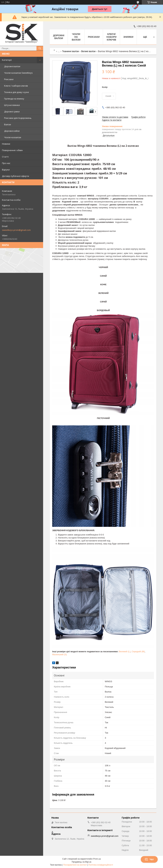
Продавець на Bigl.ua (81, 862)
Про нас (6, 163)
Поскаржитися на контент (75, 865)
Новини (6, 144)
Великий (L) (125, 651)
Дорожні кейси (12, 131)
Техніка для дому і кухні (16, 92)
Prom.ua (97, 859)
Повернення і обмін (12, 150)
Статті (5, 157)
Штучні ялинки (12, 105)
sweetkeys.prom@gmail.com (16, 230)
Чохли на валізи (13, 137)
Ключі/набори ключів (112, 37)
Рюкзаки (9, 79)
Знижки (128, 37)
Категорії (7, 60)
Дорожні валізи (12, 66)
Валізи (8, 124)
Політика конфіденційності (101, 865)
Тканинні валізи (71, 51)
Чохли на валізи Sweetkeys (18, 73)
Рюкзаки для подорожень (18, 118)
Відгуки (6, 170)
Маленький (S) (60, 654)
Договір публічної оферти (16, 176)
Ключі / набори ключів (16, 86)
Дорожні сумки (12, 112)
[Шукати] (40, 48)
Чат (149, 859)
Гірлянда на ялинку (14, 99)
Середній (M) (138, 651)
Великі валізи (88, 51)
